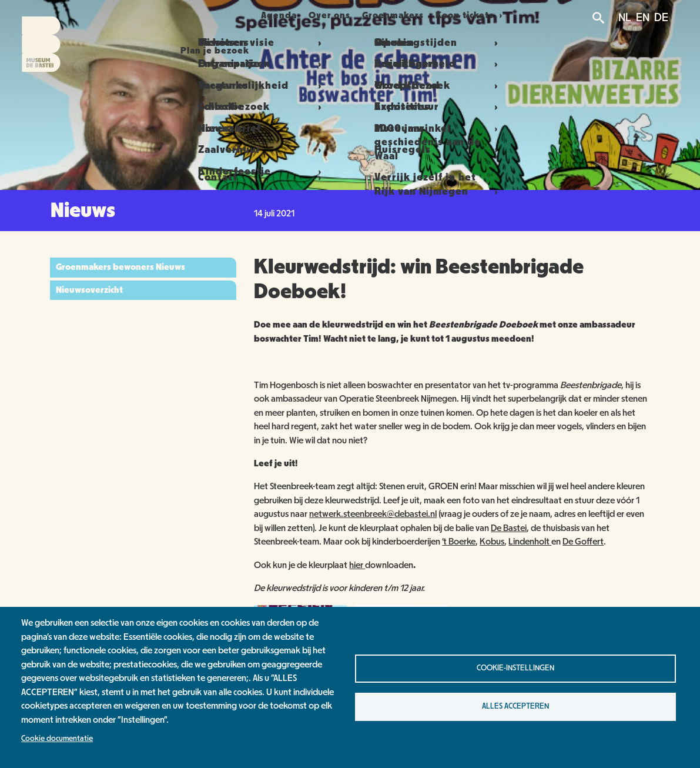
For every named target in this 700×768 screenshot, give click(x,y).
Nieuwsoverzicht (89, 290)
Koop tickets (483, 15)
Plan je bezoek (201, 15)
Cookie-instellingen (515, 668)
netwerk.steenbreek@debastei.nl (373, 514)
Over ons (333, 15)
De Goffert (583, 542)
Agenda (274, 15)
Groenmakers (405, 15)
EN (643, 18)
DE (661, 18)
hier (357, 565)
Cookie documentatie (57, 739)
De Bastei (509, 528)
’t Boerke (459, 542)
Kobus (492, 542)
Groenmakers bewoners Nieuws (120, 267)
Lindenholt (530, 542)
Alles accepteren (515, 706)
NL (625, 18)
